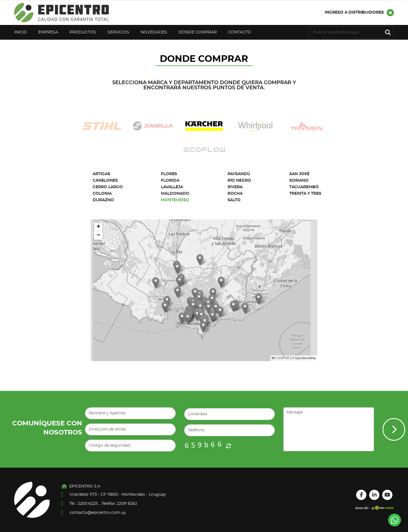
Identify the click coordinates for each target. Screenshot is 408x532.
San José (299, 174)
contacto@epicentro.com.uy (98, 513)
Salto (234, 200)
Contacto (240, 32)
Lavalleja (172, 187)
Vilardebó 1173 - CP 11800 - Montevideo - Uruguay (118, 495)
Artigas (101, 174)
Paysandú (239, 174)
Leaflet (281, 358)
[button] (188, 318)
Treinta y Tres (305, 194)
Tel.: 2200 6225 (84, 504)
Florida (170, 181)
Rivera (235, 187)
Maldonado (175, 194)
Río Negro (239, 181)
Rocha (235, 194)
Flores (169, 174)
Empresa (48, 32)
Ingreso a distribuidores (359, 13)
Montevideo (175, 200)
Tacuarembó (304, 187)
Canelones (105, 181)
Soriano (299, 181)
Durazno (103, 200)
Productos (83, 32)
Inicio (21, 32)
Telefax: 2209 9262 (119, 504)
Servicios (118, 32)
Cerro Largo (108, 187)
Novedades (154, 32)
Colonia (102, 194)
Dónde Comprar (198, 32)
